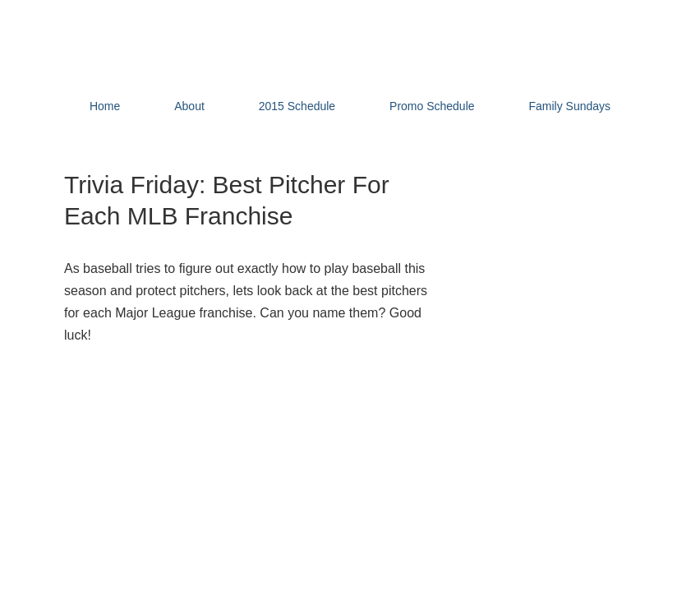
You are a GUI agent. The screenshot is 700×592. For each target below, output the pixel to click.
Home (105, 106)
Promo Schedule (432, 106)
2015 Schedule (297, 106)
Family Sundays (569, 106)
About (189, 106)
